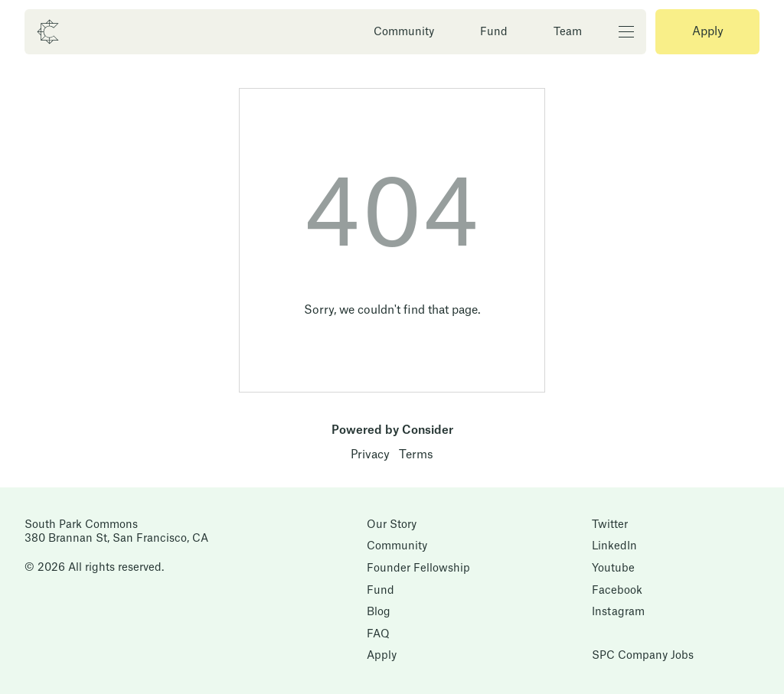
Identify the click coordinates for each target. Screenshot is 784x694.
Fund (494, 32)
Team (568, 32)
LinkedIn (614, 546)
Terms (416, 455)
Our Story (392, 525)
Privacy (370, 455)
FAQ (378, 634)
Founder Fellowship (418, 569)
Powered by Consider (392, 430)
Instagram (618, 612)
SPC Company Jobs (643, 656)
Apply (708, 32)
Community (404, 32)
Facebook (617, 591)
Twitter (610, 525)
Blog (379, 612)
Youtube (613, 569)
